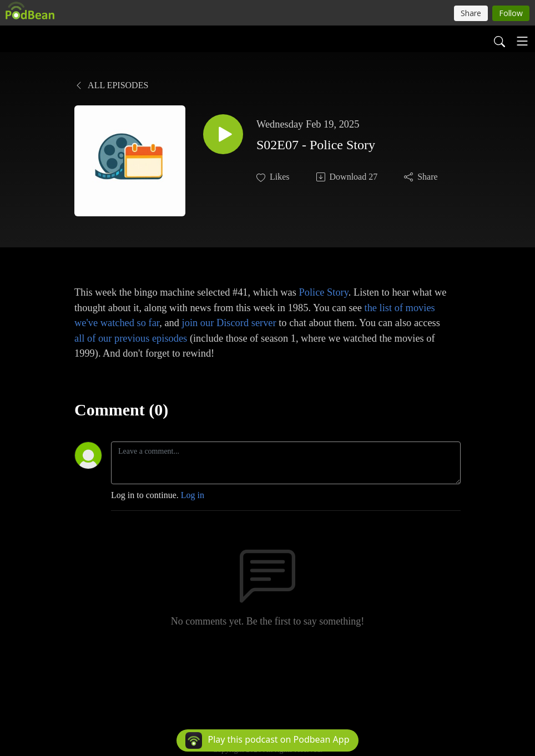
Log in (193, 495)
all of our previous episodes (131, 338)
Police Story (323, 292)
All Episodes (111, 85)
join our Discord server (229, 323)
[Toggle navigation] (522, 41)
